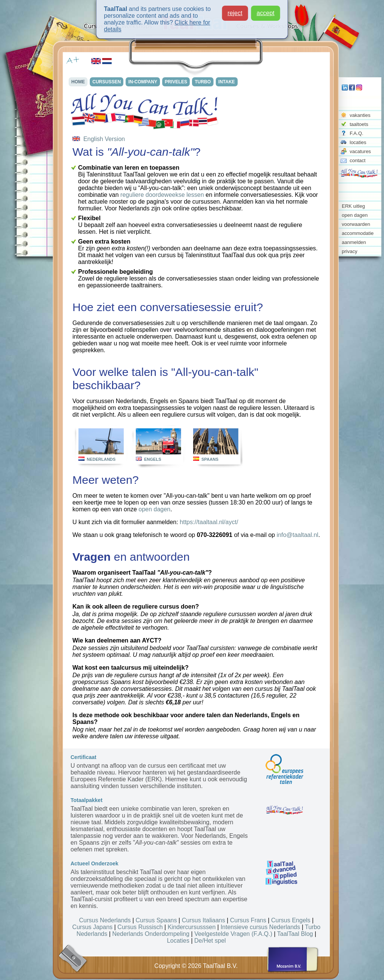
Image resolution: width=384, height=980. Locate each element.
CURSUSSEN (108, 82)
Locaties (178, 941)
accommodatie (358, 233)
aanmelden (354, 242)
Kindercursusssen (191, 927)
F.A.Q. (356, 133)
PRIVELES (178, 82)
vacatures (360, 151)
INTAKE (229, 82)
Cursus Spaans (156, 920)
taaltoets (359, 124)
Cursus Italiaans (204, 920)
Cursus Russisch (140, 927)
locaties (358, 142)
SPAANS (210, 459)
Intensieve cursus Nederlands (260, 927)
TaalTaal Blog (295, 934)
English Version (99, 139)
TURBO (205, 82)
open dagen (355, 215)
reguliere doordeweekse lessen (162, 195)
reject (235, 13)
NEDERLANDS (101, 459)
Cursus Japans (93, 927)
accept (265, 13)
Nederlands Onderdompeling (151, 934)
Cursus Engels (291, 920)
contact (358, 160)
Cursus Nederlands (105, 920)
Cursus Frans (248, 920)
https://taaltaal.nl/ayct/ (209, 522)
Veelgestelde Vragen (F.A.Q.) (233, 934)
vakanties (360, 115)
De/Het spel (210, 941)
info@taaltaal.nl (297, 535)
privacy (349, 251)
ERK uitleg (353, 206)
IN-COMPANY (144, 82)
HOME (79, 82)
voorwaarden (356, 224)
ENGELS (153, 459)
